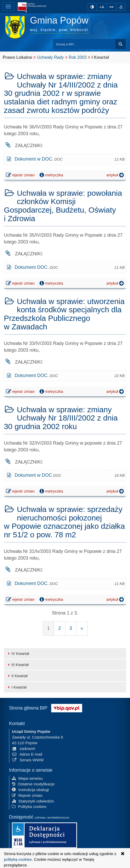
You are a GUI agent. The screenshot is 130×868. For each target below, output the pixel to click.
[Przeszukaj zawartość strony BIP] (84, 44)
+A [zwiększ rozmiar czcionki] (102, 7)
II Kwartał (17, 676)
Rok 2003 (78, 57)
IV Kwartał (18, 653)
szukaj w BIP (120, 44)
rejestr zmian (21, 176)
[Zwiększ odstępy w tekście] (112, 7)
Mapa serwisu (27, 778)
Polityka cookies (29, 806)
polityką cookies (18, 859)
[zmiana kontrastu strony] (92, 7)
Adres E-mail (27, 754)
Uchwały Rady (50, 57)
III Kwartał (18, 665)
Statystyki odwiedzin (33, 801)
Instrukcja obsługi (30, 790)
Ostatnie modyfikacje (33, 784)
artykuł (116, 175)
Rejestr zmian (27, 795)
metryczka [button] (51, 175)
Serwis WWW (28, 760)
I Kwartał (16, 687)
